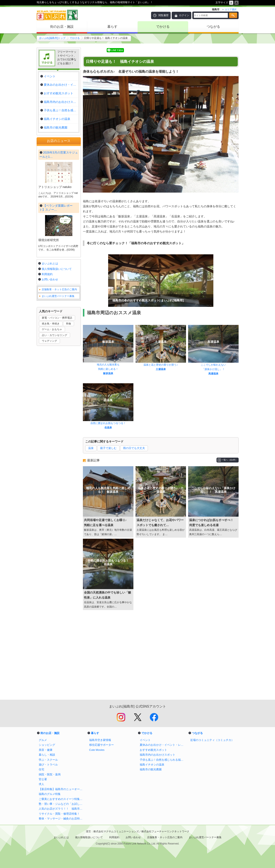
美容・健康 (46, 750)
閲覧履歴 (163, 15)
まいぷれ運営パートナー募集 (58, 410)
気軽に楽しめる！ (108, 369)
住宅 (41, 769)
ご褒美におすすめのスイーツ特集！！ (62, 799)
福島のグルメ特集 (50, 794)
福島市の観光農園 (151, 769)
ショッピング (47, 745)
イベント (145, 740)
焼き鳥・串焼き (51, 437)
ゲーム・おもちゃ (52, 443)
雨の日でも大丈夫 (134, 448)
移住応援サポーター (102, 745)
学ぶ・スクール (48, 760)
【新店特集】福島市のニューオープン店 (62, 789)
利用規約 (47, 388)
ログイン (184, 15)
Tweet (88, 50)
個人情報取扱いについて (57, 382)
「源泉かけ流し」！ (213, 369)
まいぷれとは (50, 377)
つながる (213, 27)
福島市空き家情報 (100, 740)
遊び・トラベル (48, 765)
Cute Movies (97, 750)
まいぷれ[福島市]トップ (52, 38)
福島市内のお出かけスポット (157, 755)
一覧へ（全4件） (230, 460)
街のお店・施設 (62, 27)
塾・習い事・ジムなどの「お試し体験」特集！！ (62, 804)
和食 (69, 437)
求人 (41, 784)
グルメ (43, 740)
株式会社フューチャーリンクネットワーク (165, 831)
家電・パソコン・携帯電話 (57, 431)
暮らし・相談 (47, 755)
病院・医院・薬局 (50, 774)
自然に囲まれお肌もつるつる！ (108, 423)
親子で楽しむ (108, 448)
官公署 (43, 779)
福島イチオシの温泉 (152, 765)
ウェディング (49, 454)
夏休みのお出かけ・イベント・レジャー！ (163, 745)
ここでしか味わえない (213, 365)
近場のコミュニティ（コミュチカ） (212, 740)
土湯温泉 (161, 369)
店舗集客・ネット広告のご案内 (59, 403)
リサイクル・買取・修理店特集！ (59, 814)
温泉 (91, 448)
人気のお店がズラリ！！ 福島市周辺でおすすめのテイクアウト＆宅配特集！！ (62, 809)
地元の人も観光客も (108, 365)
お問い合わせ (50, 393)
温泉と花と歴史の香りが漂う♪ (161, 365)
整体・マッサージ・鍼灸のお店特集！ (62, 819)
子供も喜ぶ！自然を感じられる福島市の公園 (163, 760)
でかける (163, 27)
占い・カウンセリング (54, 449)
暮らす (112, 27)
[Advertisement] (161, 657)
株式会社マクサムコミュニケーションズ (116, 831)
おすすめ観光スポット (153, 750)
